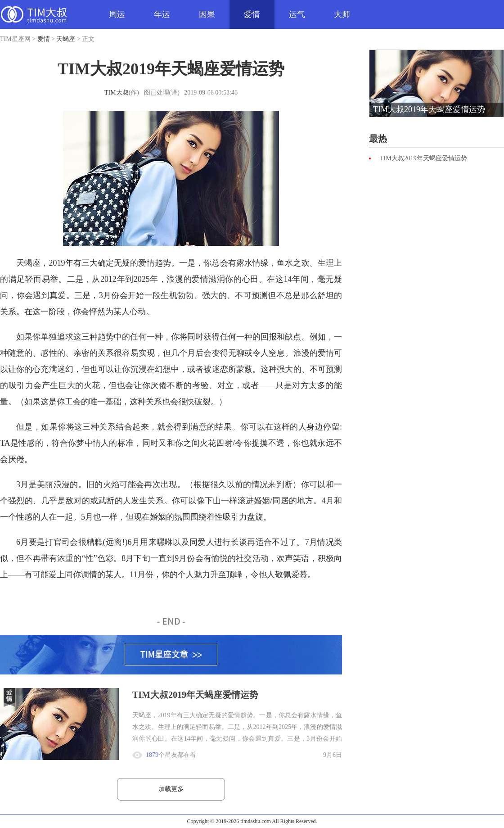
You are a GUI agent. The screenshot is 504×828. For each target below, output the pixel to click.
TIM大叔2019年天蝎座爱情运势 (195, 695)
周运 (117, 14)
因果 (207, 14)
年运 (162, 14)
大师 (342, 14)
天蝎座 (66, 39)
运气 (297, 14)
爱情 (252, 14)
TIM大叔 (117, 93)
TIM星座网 (34, 14)
